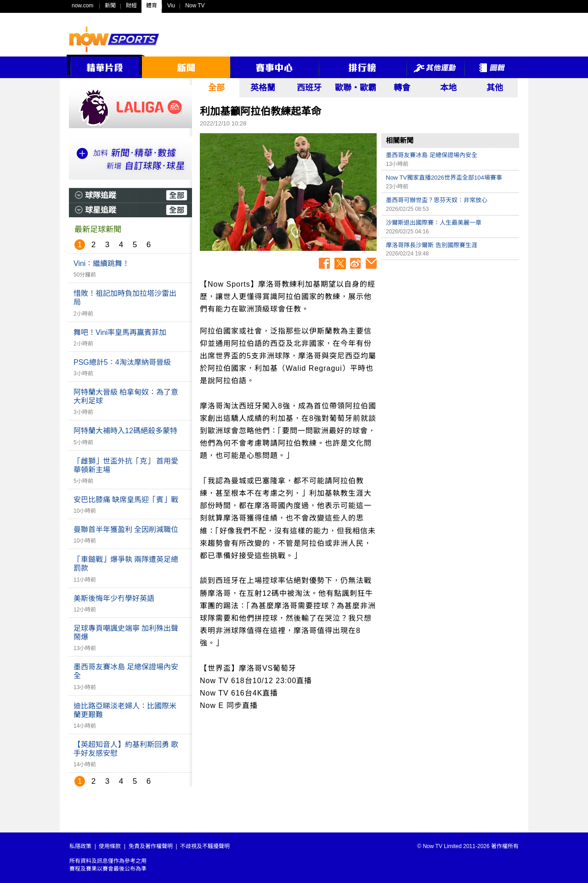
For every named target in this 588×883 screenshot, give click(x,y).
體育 (152, 6)
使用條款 (110, 846)
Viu (171, 6)
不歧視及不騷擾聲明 (205, 846)
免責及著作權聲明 (151, 846)
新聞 (110, 6)
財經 (131, 6)
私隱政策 (80, 846)
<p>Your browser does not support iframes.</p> (450, 329)
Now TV (195, 6)
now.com (82, 6)
